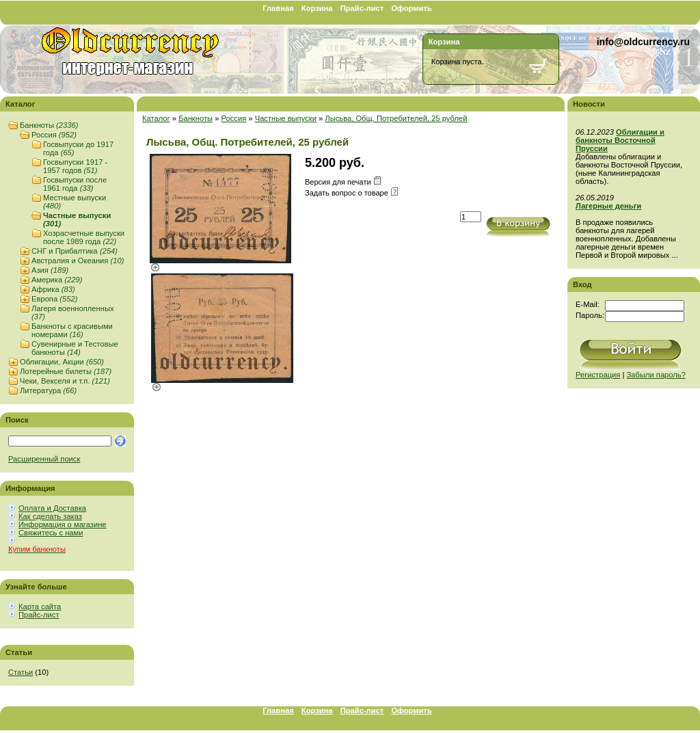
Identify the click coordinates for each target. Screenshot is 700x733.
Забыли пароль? (656, 375)
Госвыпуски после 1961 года (75, 184)
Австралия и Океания (78, 261)
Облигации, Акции (62, 362)
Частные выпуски (286, 118)
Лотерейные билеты (66, 371)
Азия (50, 270)
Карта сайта (40, 607)
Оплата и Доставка (52, 508)
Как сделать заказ (50, 516)
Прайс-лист (362, 8)
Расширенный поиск (44, 459)
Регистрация (598, 375)
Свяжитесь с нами (51, 533)
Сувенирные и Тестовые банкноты (75, 348)
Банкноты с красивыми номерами (72, 330)
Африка (53, 289)
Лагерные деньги (608, 206)
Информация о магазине (63, 524)
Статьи (21, 672)
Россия (54, 135)
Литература (48, 390)
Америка (57, 280)
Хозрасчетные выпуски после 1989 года (84, 237)
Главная (278, 8)
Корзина (317, 8)
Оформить (411, 8)
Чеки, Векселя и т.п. (65, 381)
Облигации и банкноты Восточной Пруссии (620, 140)
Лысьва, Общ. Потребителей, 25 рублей (396, 118)
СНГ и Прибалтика (75, 251)
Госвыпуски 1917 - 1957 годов (75, 166)
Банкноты (49, 125)
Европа (54, 299)
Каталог (156, 118)
